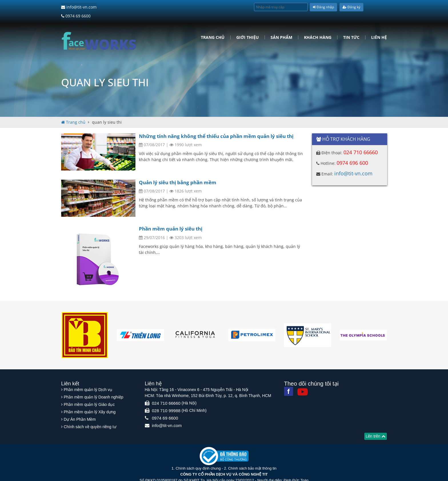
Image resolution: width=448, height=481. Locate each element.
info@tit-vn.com (79, 7)
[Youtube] (303, 381)
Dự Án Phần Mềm (80, 408)
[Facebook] (289, 380)
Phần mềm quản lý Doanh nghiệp (94, 386)
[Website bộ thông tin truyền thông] (224, 445)
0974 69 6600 (116, 7)
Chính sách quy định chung (198, 457)
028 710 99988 (166, 399)
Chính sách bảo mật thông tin (252, 457)
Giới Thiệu (248, 28)
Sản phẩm (281, 28)
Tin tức (351, 28)
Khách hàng (318, 28)
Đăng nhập (323, 7)
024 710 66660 (361, 143)
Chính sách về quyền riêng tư (90, 416)
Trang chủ (213, 28)
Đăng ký (351, 7)
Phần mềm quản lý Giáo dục (89, 393)
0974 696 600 (352, 154)
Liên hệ (379, 28)
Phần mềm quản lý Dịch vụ (88, 378)
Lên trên (376, 425)
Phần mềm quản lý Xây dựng (90, 401)
